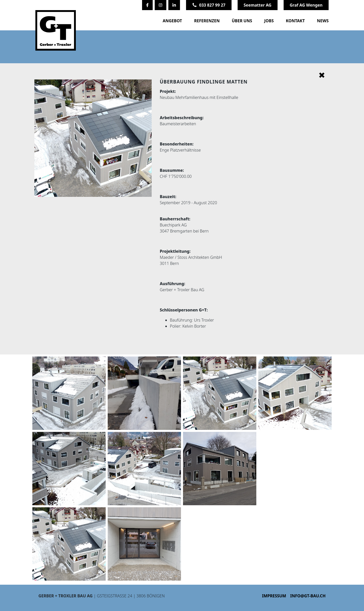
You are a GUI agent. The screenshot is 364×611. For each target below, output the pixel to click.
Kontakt (295, 21)
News (323, 21)
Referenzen (207, 21)
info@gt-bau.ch (308, 596)
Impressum (274, 596)
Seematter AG (258, 5)
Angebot (172, 21)
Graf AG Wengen (306, 5)
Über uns (242, 21)
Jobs (269, 21)
